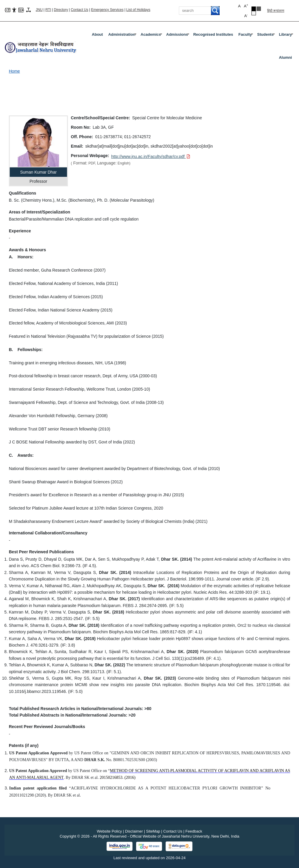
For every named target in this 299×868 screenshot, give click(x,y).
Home (14, 71)
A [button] (246, 6)
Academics (152, 36)
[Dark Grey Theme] (259, 9)
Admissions (178, 36)
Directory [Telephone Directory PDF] (61, 10)
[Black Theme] (254, 9)
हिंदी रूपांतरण (276, 11)
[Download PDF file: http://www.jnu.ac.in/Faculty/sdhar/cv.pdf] (151, 156)
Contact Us (80, 10)
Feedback (194, 831)
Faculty (246, 36)
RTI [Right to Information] (48, 10)
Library (287, 36)
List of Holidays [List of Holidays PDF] (138, 10)
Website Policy (109, 831)
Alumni (285, 57)
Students (267, 36)
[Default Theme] (254, 13)
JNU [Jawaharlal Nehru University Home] (39, 10)
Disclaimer (134, 831)
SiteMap (153, 831)
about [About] (97, 34)
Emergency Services (107, 10)
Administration (123, 36)
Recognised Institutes (213, 34)
